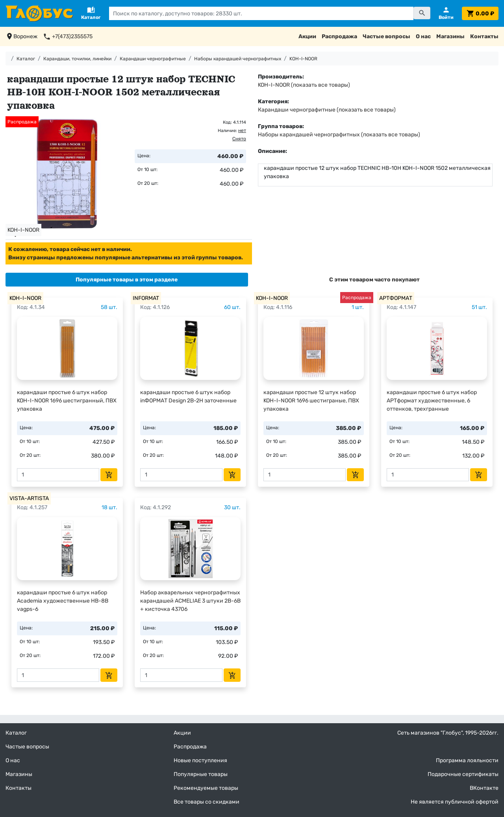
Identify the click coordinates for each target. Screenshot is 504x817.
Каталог (26, 59)
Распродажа (339, 36)
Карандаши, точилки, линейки (77, 59)
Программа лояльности (467, 760)
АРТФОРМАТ (396, 298)
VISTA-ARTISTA (29, 498)
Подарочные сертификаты (463, 774)
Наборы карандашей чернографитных (238, 59)
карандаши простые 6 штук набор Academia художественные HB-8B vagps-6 (63, 601)
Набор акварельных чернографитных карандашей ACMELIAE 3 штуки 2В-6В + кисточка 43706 (190, 601)
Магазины (450, 36)
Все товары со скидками (207, 802)
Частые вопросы (386, 36)
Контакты (484, 36)
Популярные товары (201, 774)
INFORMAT (146, 298)
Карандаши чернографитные (153, 59)
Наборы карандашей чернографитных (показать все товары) (339, 135)
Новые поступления (200, 760)
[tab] (127, 280)
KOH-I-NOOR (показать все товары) (304, 85)
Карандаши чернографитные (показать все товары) (327, 110)
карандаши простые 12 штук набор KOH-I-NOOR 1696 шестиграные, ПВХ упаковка (311, 401)
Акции (307, 36)
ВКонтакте (484, 788)
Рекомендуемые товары (206, 788)
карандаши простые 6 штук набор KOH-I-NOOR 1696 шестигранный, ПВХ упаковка (67, 401)
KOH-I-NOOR (303, 59)
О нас (423, 36)
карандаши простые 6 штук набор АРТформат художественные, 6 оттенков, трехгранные (432, 401)
